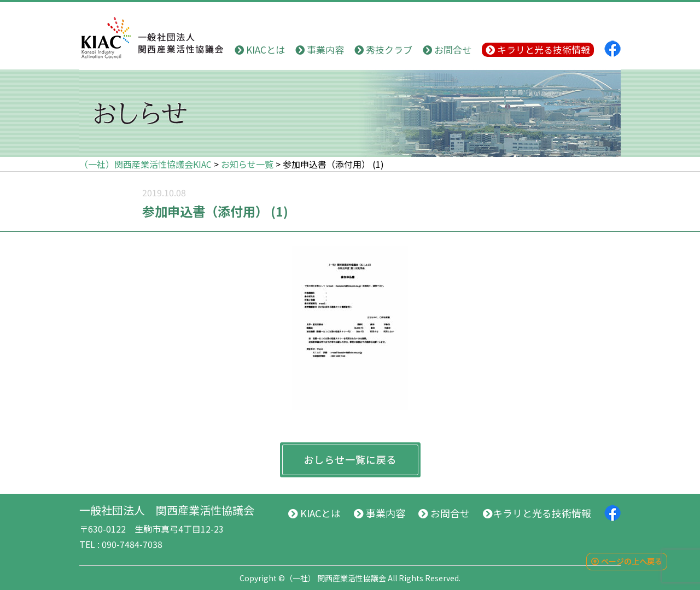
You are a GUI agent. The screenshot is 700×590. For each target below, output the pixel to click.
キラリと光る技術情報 (538, 49)
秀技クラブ (383, 49)
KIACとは (260, 49)
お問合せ (447, 49)
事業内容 (320, 49)
